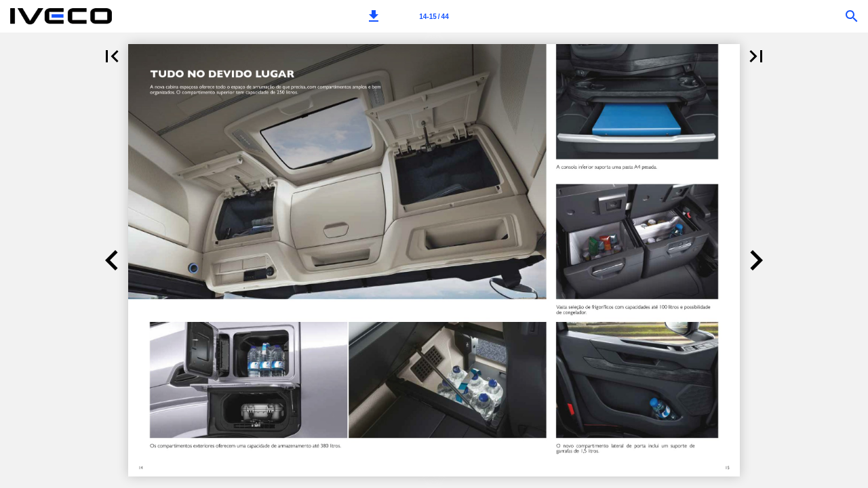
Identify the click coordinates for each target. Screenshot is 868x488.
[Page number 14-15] (434, 16)
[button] (374, 16)
